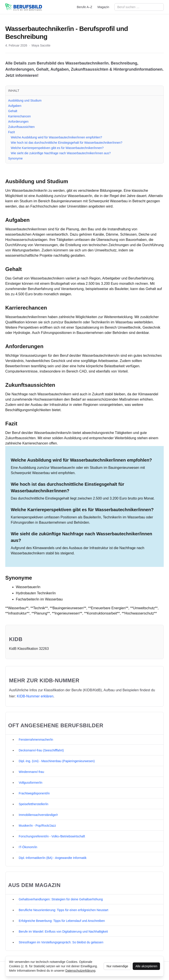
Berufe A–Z (84, 7)
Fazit (11, 132)
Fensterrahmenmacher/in (36, 740)
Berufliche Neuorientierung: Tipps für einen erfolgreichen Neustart (63, 910)
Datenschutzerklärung (80, 971)
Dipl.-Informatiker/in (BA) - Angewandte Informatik (53, 858)
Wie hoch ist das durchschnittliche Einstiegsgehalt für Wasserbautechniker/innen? (67, 143)
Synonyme (15, 158)
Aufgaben (15, 106)
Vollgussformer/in (30, 783)
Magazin (103, 7)
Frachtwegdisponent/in (34, 793)
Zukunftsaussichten (21, 127)
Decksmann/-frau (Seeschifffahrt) (41, 750)
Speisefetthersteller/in (34, 804)
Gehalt (13, 111)
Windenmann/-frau (31, 772)
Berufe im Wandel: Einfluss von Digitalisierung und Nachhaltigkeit (63, 932)
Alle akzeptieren (146, 966)
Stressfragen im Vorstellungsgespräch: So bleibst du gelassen (61, 942)
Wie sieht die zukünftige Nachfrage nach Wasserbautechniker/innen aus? (61, 153)
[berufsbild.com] (24, 7)
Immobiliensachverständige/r (38, 815)
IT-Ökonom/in (28, 847)
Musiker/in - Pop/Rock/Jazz (37, 826)
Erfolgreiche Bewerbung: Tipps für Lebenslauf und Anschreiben (62, 921)
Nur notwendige (117, 966)
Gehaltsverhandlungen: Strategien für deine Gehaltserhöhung (61, 899)
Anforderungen (18, 122)
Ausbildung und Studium (25, 100)
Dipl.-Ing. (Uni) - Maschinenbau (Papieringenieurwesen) (57, 761)
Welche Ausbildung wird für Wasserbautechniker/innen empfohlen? (56, 137)
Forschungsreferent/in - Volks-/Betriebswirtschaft (52, 836)
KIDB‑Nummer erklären (35, 696)
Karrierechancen (19, 116)
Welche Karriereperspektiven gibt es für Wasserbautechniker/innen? (57, 148)
